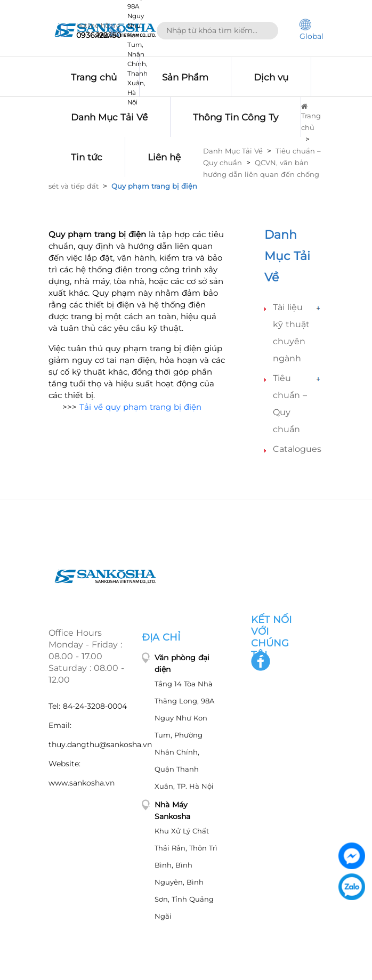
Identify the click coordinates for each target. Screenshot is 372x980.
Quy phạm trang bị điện (154, 186)
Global (312, 30)
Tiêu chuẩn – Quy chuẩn (290, 404)
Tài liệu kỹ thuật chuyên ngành (291, 333)
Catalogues (297, 449)
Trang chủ (311, 117)
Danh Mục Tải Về (233, 151)
